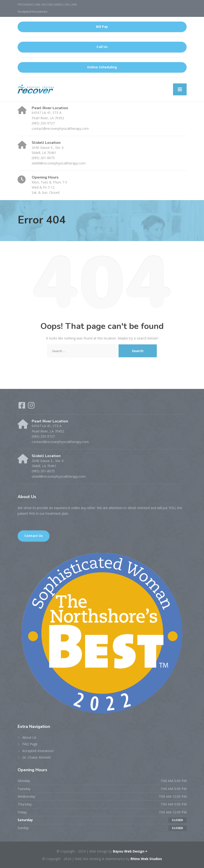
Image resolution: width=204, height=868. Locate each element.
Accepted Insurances (33, 11)
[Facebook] (22, 407)
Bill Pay (102, 27)
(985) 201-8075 (43, 158)
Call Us (102, 47)
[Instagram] (31, 407)
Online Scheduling (102, 67)
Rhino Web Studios (146, 859)
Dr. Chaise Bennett (37, 757)
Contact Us (34, 536)
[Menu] (180, 89)
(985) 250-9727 (43, 123)
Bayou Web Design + (130, 851)
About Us (29, 737)
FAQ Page (30, 744)
